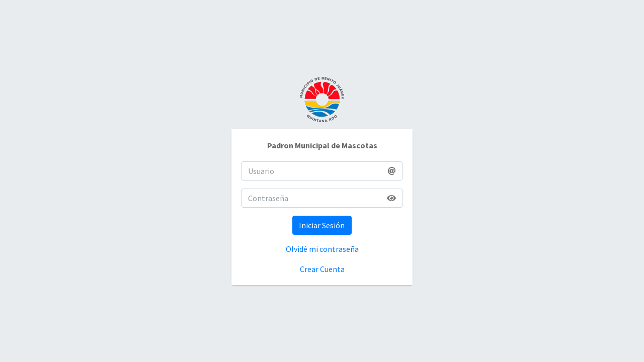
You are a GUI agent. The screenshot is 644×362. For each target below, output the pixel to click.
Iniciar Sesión (322, 225)
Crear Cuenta (322, 269)
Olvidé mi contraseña (322, 249)
